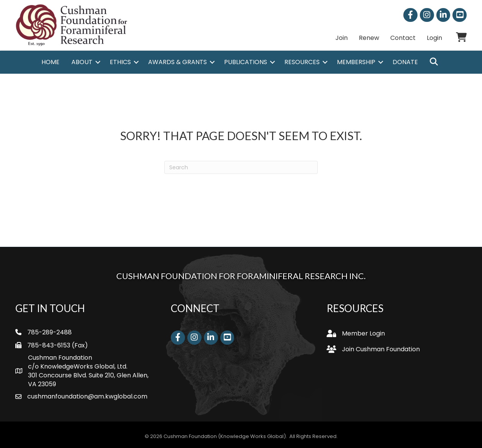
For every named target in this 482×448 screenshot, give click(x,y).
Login (434, 38)
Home (50, 62)
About (82, 62)
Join (342, 38)
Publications (246, 62)
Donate (405, 62)
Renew (369, 38)
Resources (302, 62)
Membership (356, 62)
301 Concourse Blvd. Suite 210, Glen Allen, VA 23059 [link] (88, 380)
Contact (403, 38)
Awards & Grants (177, 62)
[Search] (241, 168)
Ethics (120, 62)
